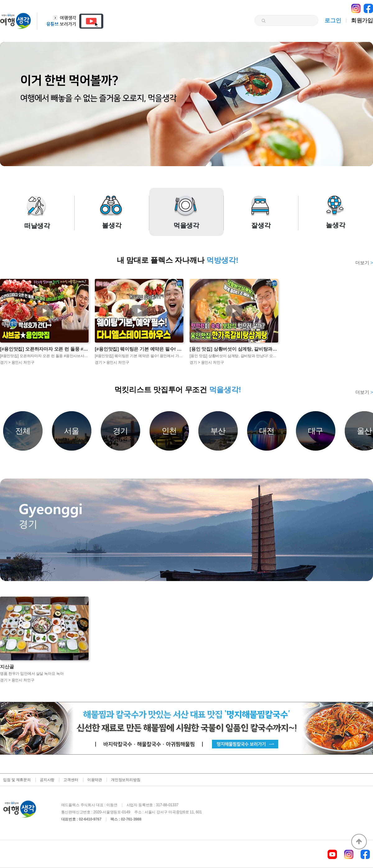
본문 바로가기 (0, 0)
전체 (23, 431)
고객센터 (71, 780)
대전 (267, 431)
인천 (169, 431)
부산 (218, 431)
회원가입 (362, 20)
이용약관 (95, 780)
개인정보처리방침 (126, 780)
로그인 (333, 20)
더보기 (364, 263)
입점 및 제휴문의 (17, 780)
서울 (72, 431)
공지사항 (47, 780)
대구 (316, 431)
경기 (121, 431)
